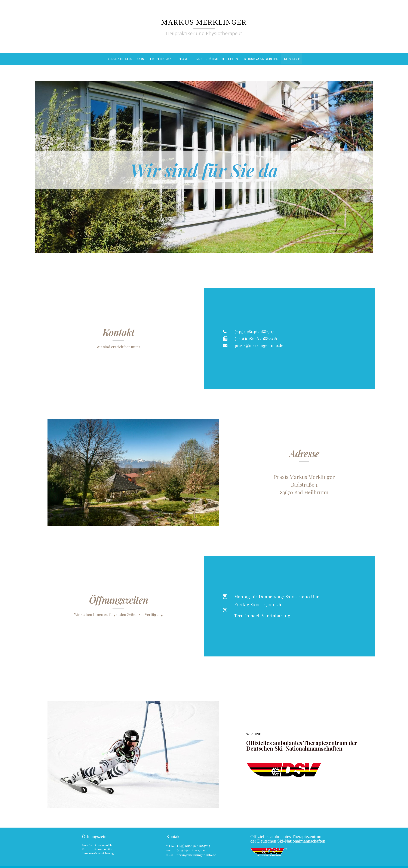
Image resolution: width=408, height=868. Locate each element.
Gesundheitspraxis (126, 59)
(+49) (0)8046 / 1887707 (191, 845)
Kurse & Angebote (261, 59)
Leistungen (161, 59)
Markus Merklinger (204, 21)
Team (182, 59)
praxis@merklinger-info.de (193, 853)
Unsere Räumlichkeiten (216, 59)
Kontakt (292, 59)
